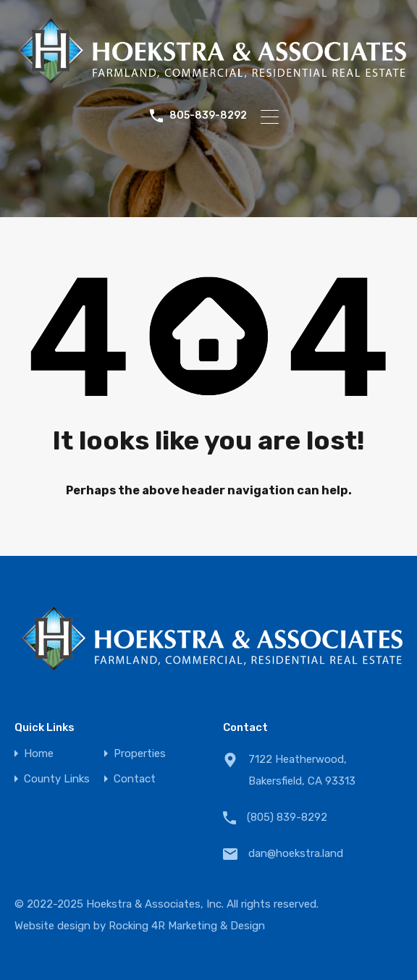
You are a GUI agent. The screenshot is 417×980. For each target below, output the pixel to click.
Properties (140, 754)
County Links (57, 779)
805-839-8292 (208, 116)
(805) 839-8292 (287, 817)
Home (39, 754)
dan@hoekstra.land (296, 853)
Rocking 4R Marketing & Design (187, 926)
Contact (135, 779)
